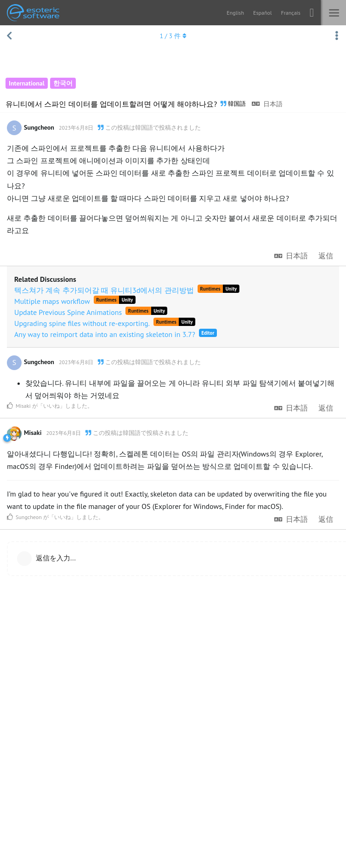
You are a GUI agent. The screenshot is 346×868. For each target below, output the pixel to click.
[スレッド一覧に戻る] (9, 36)
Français (290, 13)
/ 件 (173, 36)
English (235, 13)
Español (262, 13)
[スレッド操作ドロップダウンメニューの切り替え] (337, 36)
